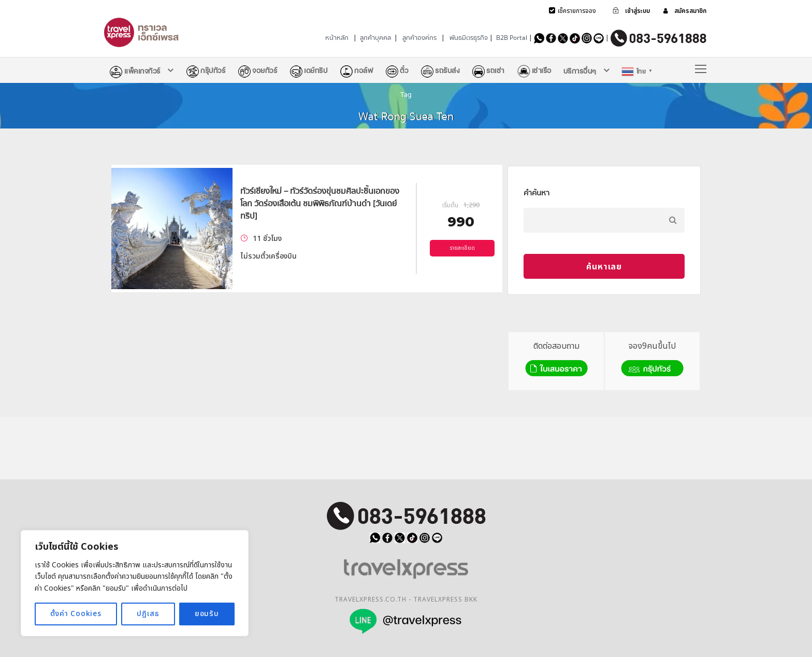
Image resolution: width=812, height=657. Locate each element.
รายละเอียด (462, 248)
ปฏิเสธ (148, 614)
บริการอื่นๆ (580, 71)
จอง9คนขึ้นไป (652, 360)
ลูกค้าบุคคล (375, 38)
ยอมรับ (207, 614)
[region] (135, 583)
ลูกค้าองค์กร (419, 38)
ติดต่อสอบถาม (556, 360)
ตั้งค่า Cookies (76, 614)
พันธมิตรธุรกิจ (469, 38)
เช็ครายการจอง (577, 11)
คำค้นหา (536, 193)
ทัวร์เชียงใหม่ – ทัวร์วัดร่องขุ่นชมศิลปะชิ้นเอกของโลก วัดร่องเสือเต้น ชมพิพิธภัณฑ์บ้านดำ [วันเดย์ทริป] (320, 204)
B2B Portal (512, 38)
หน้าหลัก (337, 38)
